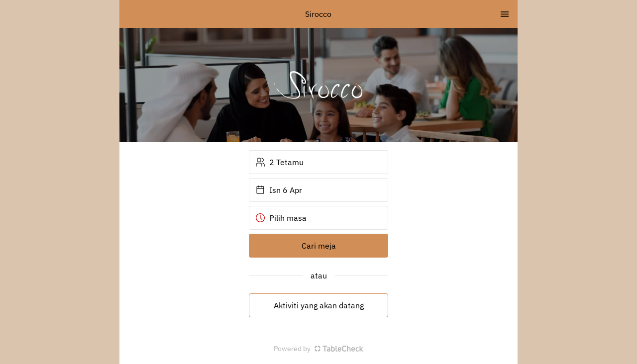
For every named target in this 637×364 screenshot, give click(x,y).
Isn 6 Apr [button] (279, 190)
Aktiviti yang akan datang (319, 305)
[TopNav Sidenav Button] (505, 14)
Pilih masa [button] (281, 218)
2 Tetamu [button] (279, 162)
